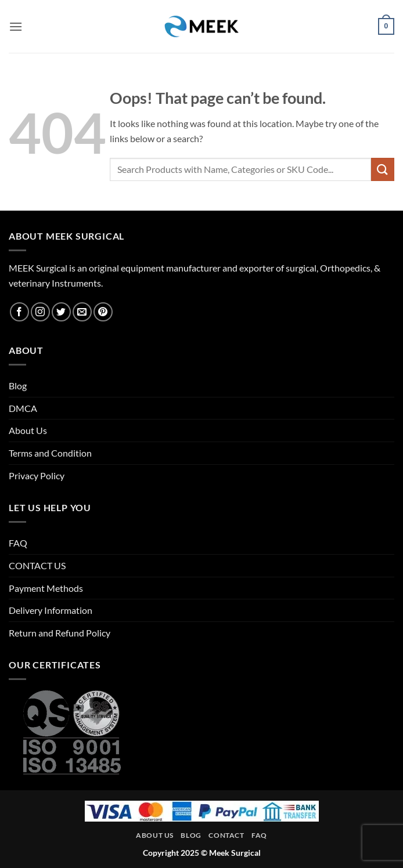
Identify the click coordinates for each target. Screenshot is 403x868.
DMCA (23, 408)
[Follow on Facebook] (19, 312)
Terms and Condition (50, 453)
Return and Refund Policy (60, 633)
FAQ (18, 543)
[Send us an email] (82, 312)
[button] (16, 26)
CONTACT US (37, 565)
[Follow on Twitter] (61, 312)
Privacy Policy (37, 475)
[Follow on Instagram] (40, 312)
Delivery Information (51, 610)
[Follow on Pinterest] (103, 312)
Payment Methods (46, 588)
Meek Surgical (235, 853)
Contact (226, 835)
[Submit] (383, 169)
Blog (18, 386)
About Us (28, 430)
